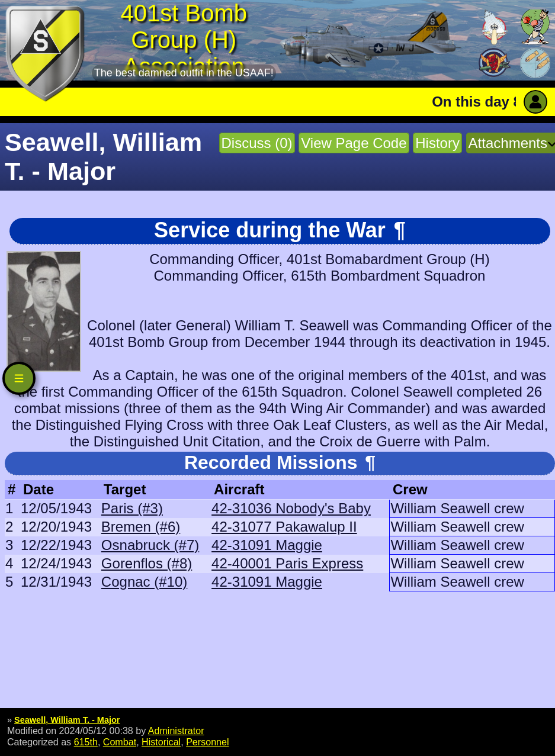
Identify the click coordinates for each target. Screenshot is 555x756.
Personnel (207, 742)
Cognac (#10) (144, 582)
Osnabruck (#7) (150, 545)
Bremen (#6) (141, 527)
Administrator (176, 731)
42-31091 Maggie (267, 545)
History (437, 143)
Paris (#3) (132, 508)
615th (86, 742)
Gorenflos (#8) (147, 563)
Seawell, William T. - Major (67, 720)
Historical (161, 742)
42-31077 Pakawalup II (284, 527)
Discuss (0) (257, 143)
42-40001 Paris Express (287, 563)
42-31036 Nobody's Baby (291, 508)
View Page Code (354, 143)
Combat (120, 742)
